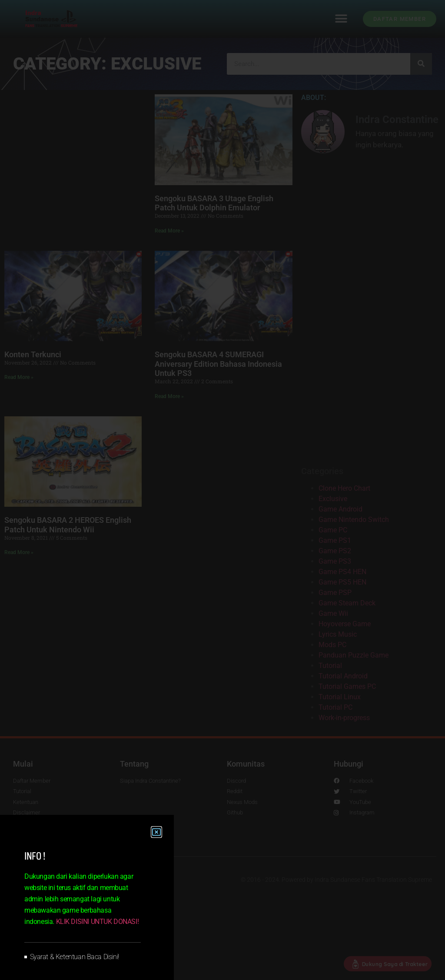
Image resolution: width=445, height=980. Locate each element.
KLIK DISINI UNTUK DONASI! (98, 922)
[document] (222, 490)
